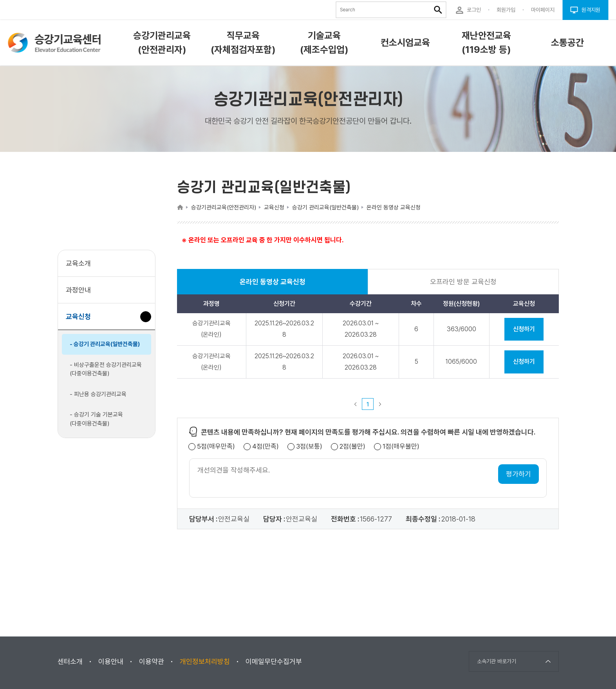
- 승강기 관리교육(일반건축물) (105, 344)
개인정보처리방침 (205, 661)
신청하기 (524, 329)
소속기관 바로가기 (497, 661)
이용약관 (152, 661)
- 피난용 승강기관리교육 (98, 394)
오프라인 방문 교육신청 (463, 282)
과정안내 (78, 290)
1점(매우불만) (401, 446)
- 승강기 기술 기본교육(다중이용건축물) (96, 419)
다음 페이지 (380, 404)
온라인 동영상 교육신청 (273, 286)
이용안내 (111, 661)
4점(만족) (266, 446)
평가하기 (518, 474)
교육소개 (78, 263)
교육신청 (81, 320)
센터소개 (70, 661)
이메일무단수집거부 (274, 661)
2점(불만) (352, 446)
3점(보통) (309, 446)
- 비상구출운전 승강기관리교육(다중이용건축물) (106, 369)
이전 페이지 (356, 404)
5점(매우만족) (216, 446)
